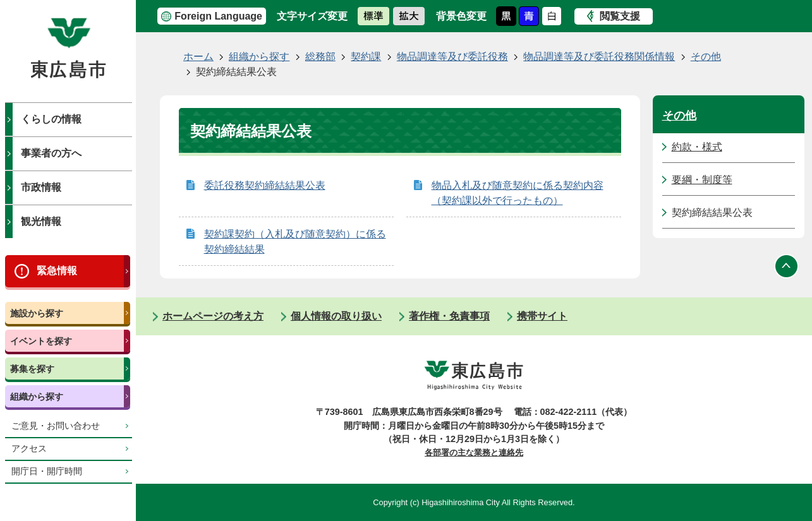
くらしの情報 (51, 119)
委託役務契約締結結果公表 (265, 185)
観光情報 (41, 221)
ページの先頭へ (787, 266)
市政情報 (41, 187)
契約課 (366, 57)
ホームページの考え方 (213, 316)
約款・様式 (697, 147)
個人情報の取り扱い (336, 316)
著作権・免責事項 (449, 316)
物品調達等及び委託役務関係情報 (599, 57)
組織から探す (37, 397)
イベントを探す (41, 341)
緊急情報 (57, 271)
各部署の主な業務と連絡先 (474, 452)
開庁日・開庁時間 (47, 471)
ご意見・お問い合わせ (56, 426)
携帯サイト (542, 316)
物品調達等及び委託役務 (452, 57)
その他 (706, 57)
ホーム (198, 57)
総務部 (320, 57)
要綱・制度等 (702, 180)
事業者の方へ (51, 153)
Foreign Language (218, 16)
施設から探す (37, 313)
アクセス (29, 449)
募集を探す (32, 369)
